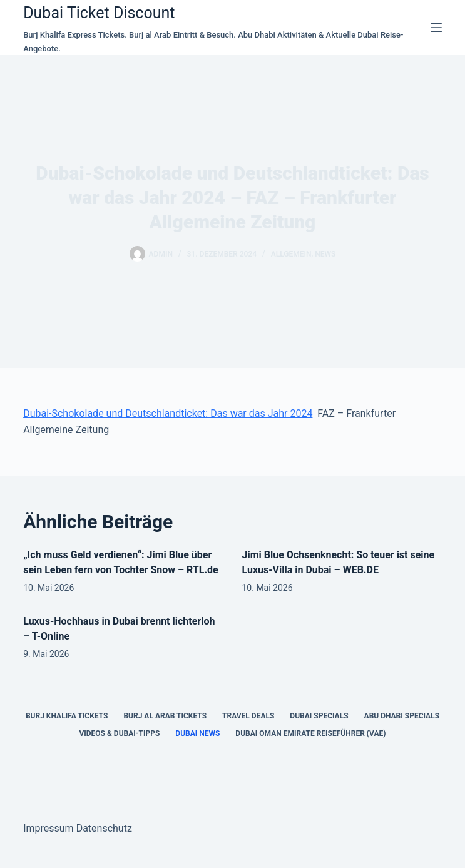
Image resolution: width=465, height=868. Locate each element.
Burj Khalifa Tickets (67, 716)
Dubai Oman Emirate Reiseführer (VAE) (310, 733)
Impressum (49, 828)
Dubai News (197, 733)
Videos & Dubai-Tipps (119, 733)
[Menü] (436, 28)
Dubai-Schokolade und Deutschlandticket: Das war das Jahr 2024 (168, 413)
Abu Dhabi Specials (402, 716)
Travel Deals (248, 716)
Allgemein (291, 254)
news (325, 254)
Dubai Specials (319, 716)
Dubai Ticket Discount (99, 13)
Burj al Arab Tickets (165, 716)
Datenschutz (104, 828)
